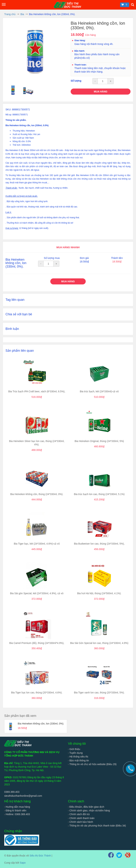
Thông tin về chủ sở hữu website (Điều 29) (92, 764)
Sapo (23, 863)
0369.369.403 (12, 792)
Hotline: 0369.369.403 (17, 814)
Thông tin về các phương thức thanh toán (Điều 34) (97, 826)
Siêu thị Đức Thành (40, 856)
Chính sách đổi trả (79, 814)
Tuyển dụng (75, 753)
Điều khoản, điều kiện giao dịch (86, 807)
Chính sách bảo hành (80, 822)
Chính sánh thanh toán (81, 818)
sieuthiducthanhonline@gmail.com (23, 796)
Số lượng (76, 81)
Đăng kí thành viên (15, 811)
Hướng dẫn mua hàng (17, 807)
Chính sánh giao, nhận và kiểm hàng (89, 811)
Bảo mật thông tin (78, 760)
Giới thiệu (74, 749)
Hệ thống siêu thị (78, 757)
